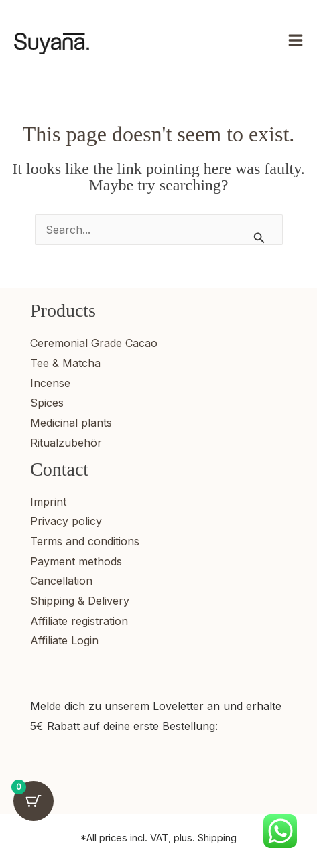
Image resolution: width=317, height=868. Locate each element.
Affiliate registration (79, 621)
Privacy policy (66, 521)
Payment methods (76, 561)
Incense (50, 383)
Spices (47, 403)
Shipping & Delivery (80, 601)
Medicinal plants (71, 423)
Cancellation (61, 581)
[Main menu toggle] (296, 40)
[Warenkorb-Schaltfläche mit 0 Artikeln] (34, 801)
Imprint (48, 502)
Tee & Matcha (65, 363)
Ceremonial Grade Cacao (94, 343)
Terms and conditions (85, 541)
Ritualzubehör (66, 443)
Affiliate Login (64, 640)
